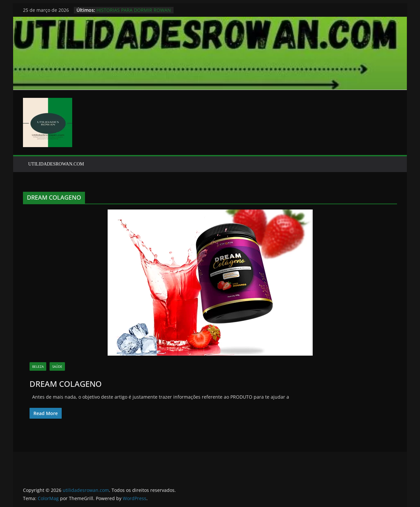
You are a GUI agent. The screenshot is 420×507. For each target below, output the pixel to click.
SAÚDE (57, 366)
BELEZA (38, 366)
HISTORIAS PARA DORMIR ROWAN (134, 10)
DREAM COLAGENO (66, 384)
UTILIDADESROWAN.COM (56, 164)
